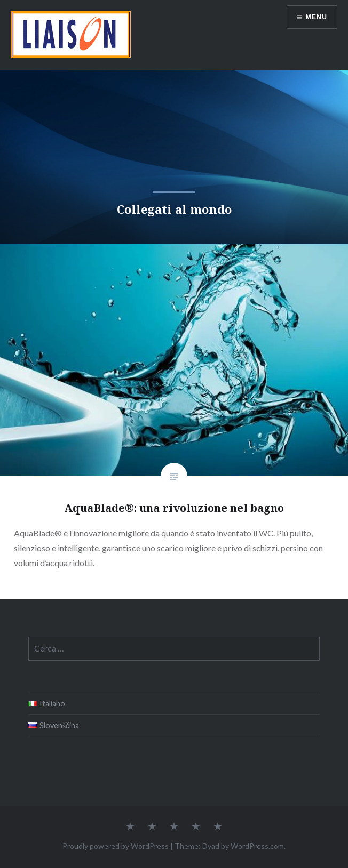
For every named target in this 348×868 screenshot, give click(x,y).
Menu (317, 17)
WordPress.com (257, 846)
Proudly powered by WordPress (116, 846)
